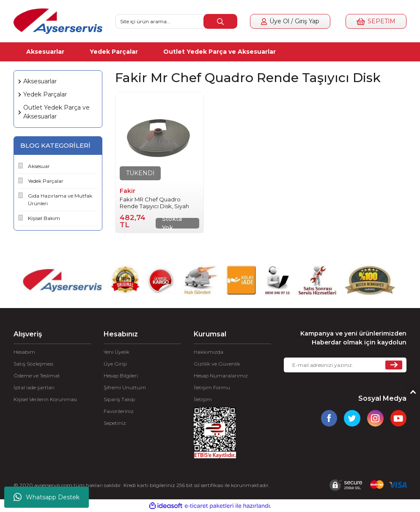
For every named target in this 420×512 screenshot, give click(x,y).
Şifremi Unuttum (125, 387)
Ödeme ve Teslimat (37, 376)
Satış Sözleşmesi (33, 364)
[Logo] (58, 21)
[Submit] (394, 365)
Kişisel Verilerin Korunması (45, 399)
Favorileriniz (119, 411)
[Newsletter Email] (345, 365)
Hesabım (24, 352)
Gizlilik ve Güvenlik (217, 364)
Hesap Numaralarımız (221, 376)
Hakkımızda (209, 352)
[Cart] (376, 21)
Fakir (128, 191)
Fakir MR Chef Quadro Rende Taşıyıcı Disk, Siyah (154, 203)
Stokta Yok (172, 223)
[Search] (176, 21)
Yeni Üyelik (117, 352)
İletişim (203, 399)
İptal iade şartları (34, 387)
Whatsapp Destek (47, 497)
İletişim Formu (212, 387)
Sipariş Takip (119, 399)
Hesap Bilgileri (121, 376)
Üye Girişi (115, 364)
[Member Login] (290, 21)
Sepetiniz (115, 423)
